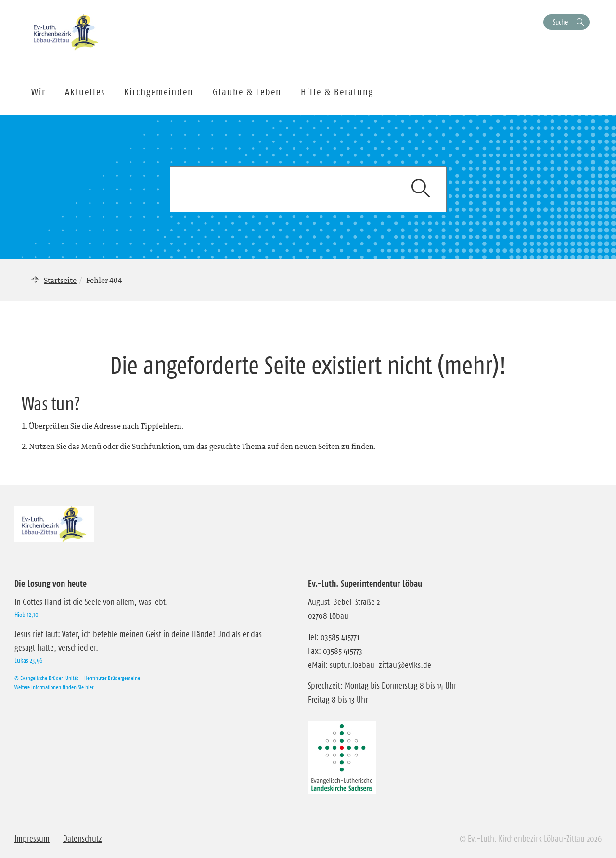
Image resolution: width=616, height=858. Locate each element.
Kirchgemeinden (159, 92)
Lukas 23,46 (28, 660)
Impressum (32, 839)
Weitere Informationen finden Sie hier (54, 687)
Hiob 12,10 (26, 615)
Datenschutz (83, 839)
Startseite (60, 280)
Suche (560, 22)
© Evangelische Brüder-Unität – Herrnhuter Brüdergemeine (77, 678)
